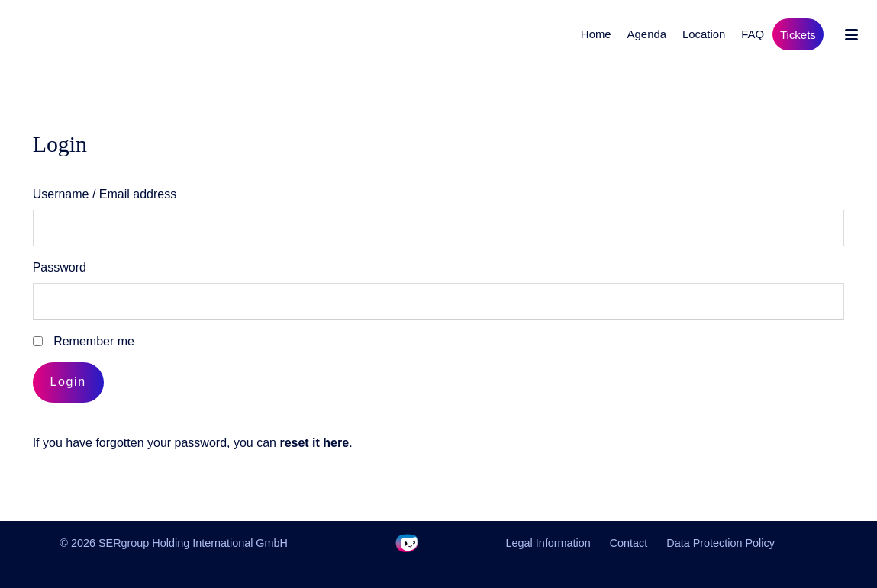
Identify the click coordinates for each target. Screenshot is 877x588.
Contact (629, 543)
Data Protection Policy (721, 543)
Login (68, 382)
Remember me (94, 341)
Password (60, 267)
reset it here (314, 443)
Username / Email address (105, 194)
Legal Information (548, 543)
